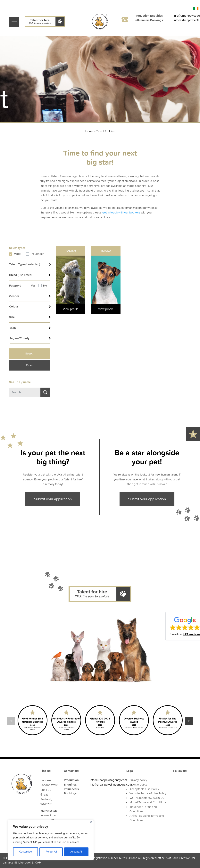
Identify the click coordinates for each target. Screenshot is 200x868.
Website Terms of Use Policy (148, 793)
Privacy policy (138, 780)
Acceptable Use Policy (144, 789)
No (45, 286)
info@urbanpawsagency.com (108, 780)
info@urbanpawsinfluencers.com (111, 785)
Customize (25, 852)
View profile (71, 309)
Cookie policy (138, 785)
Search (30, 354)
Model (18, 254)
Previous (11, 721)
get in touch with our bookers (121, 212)
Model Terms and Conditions (148, 802)
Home (89, 131)
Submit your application (53, 499)
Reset (30, 365)
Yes (33, 286)
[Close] (91, 822)
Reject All (51, 852)
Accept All (76, 852)
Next (189, 721)
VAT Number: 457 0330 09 (147, 798)
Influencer (37, 254)
